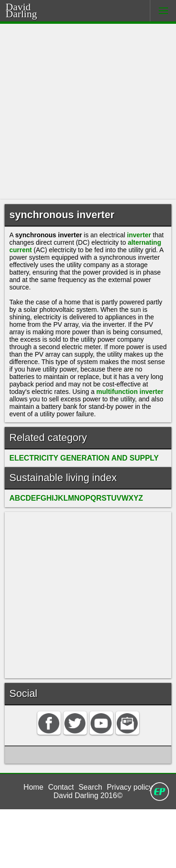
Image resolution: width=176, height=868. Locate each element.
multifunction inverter (70, 432)
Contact (61, 843)
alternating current (41, 255)
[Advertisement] (88, 112)
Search (91, 843)
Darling (33, 13)
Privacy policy (131, 843)
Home (32, 843)
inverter (152, 238)
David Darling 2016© (88, 854)
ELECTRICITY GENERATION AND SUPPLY (79, 507)
